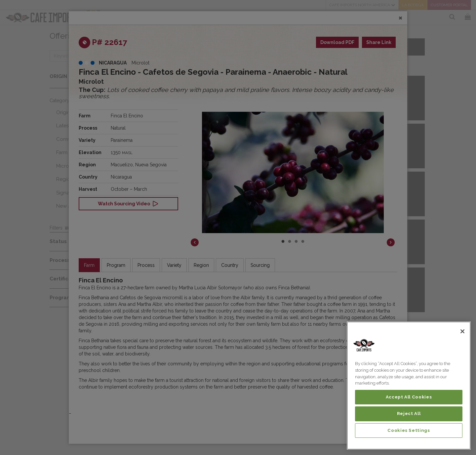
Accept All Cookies (409, 397)
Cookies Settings (409, 430)
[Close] (462, 331)
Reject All (409, 414)
